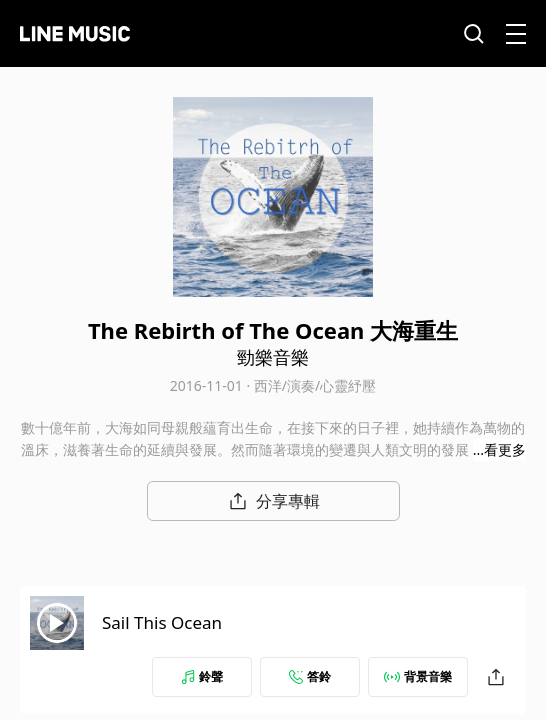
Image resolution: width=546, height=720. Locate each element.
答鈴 (310, 676)
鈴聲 (202, 676)
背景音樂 (418, 676)
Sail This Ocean (162, 622)
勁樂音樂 (273, 357)
